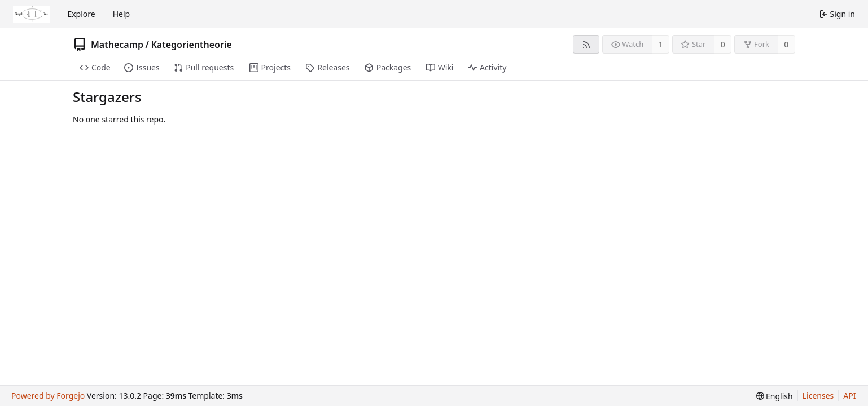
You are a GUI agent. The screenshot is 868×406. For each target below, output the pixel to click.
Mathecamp (117, 45)
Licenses (818, 396)
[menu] (775, 396)
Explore (81, 14)
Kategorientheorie (191, 45)
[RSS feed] (586, 44)
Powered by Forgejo (48, 396)
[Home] (31, 14)
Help (122, 14)
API (849, 396)
